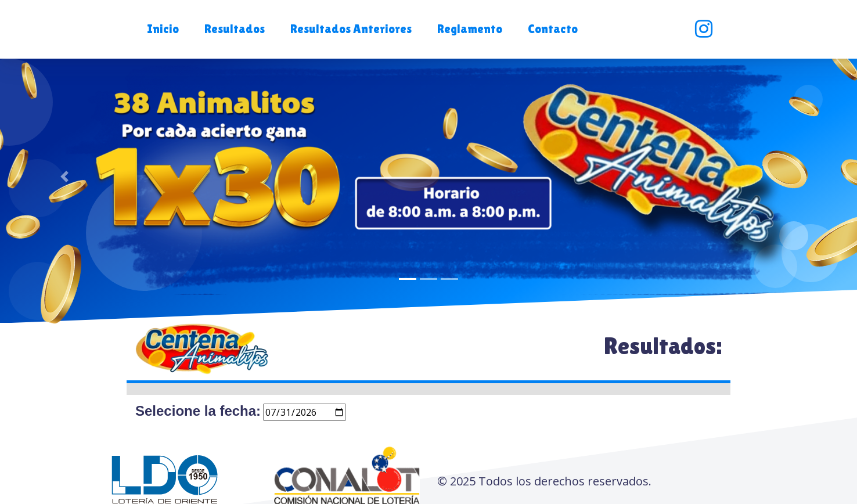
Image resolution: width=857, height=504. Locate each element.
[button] (162, 29)
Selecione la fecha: (198, 411)
